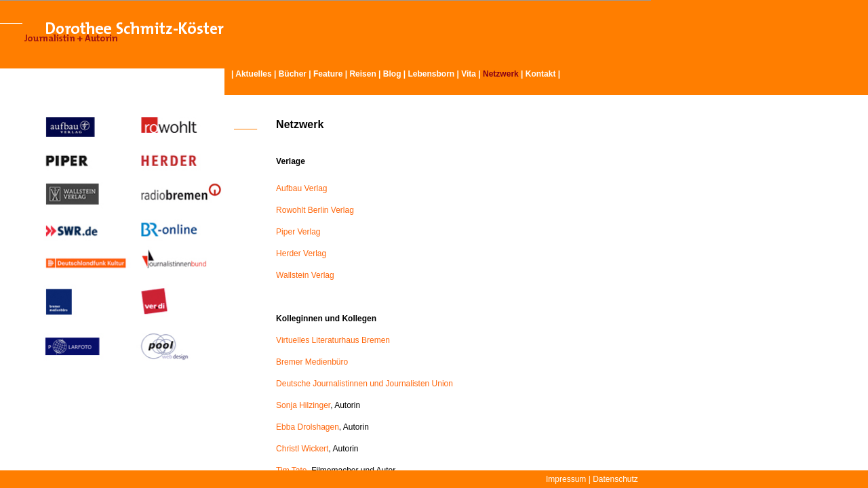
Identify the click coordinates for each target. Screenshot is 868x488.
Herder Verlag (301, 253)
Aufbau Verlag (301, 188)
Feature (328, 74)
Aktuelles (253, 74)
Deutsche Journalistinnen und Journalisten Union (364, 384)
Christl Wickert (302, 449)
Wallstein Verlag (305, 275)
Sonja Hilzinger (303, 405)
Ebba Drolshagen (308, 427)
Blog (392, 74)
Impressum (566, 479)
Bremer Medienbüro (312, 362)
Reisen (362, 74)
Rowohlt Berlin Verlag (315, 210)
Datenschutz (615, 479)
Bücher (293, 74)
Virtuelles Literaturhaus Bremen (333, 340)
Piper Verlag (298, 232)
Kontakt (541, 74)
